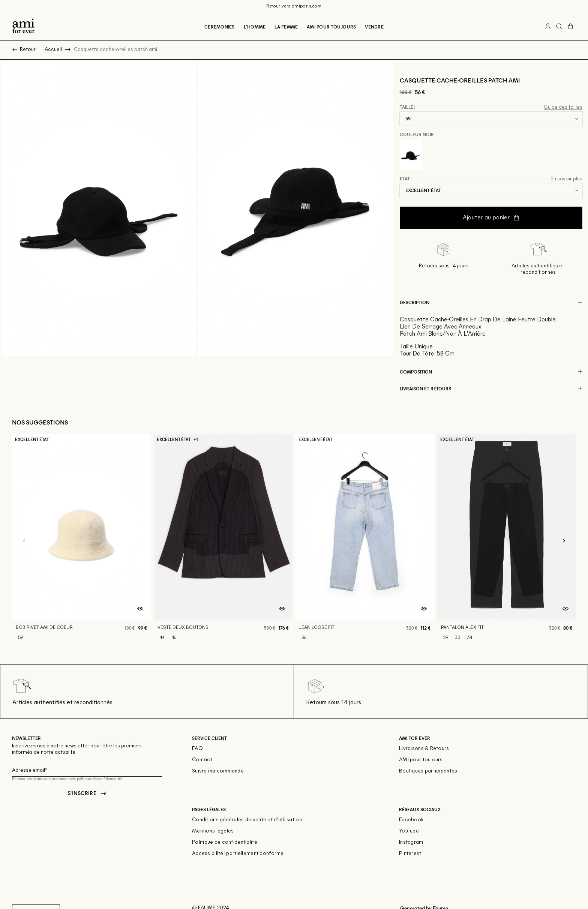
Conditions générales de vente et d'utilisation (247, 820)
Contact (202, 760)
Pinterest (410, 854)
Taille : (407, 107)
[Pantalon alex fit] (507, 541)
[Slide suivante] (564, 541)
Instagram (411, 842)
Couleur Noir (417, 134)
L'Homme (255, 27)
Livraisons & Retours (424, 749)
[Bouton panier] (570, 27)
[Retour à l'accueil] (23, 27)
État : (406, 179)
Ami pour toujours (331, 27)
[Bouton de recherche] (559, 27)
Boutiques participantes (428, 771)
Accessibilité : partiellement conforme (238, 854)
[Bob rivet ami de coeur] (81, 541)
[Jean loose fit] (365, 541)
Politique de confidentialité (225, 842)
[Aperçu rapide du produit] (140, 609)
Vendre (374, 27)
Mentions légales (213, 831)
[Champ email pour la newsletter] (87, 769)
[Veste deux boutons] (223, 541)
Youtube (409, 831)
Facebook (411, 820)
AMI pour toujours (421, 760)
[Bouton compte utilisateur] (548, 27)
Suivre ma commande (218, 771)
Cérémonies (219, 27)
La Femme (286, 27)
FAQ (197, 749)
